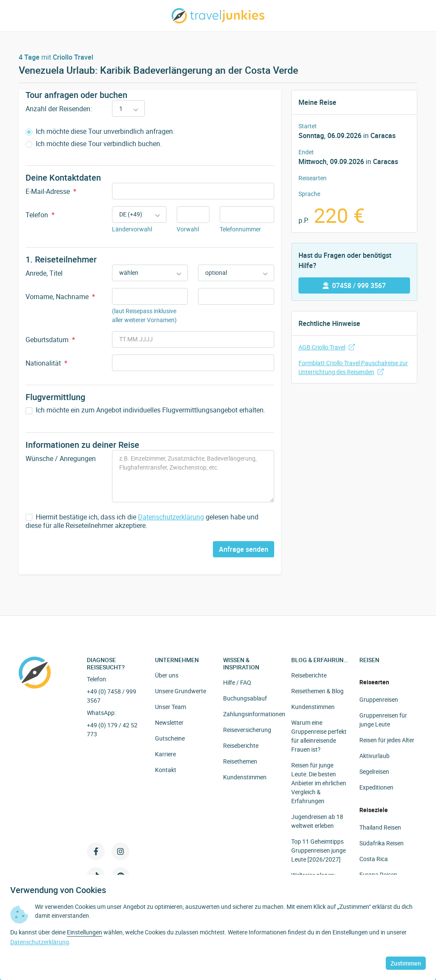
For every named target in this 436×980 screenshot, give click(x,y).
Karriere (165, 754)
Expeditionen (376, 787)
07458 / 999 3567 (354, 285)
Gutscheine (170, 738)
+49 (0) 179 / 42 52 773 (112, 729)
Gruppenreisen (379, 699)
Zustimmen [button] (406, 963)
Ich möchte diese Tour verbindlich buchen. (94, 144)
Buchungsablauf (245, 698)
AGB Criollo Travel (327, 347)
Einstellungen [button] (85, 932)
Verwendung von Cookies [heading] (58, 890)
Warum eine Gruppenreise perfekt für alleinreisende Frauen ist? (319, 736)
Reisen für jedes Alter (387, 740)
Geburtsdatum (50, 340)
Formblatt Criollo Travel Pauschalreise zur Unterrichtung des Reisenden (353, 367)
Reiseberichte (241, 745)
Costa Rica (374, 859)
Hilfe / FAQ (237, 682)
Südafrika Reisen (381, 843)
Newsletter (169, 722)
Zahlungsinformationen (254, 714)
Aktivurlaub (374, 756)
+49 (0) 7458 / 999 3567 (112, 696)
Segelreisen (374, 771)
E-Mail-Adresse (51, 191)
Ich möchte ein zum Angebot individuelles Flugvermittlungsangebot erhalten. (145, 410)
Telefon (40, 215)
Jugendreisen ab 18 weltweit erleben (317, 821)
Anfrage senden (244, 549)
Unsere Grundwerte (181, 691)
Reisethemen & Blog (317, 691)
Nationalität (46, 363)
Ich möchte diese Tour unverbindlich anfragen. (100, 131)
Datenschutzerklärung (171, 517)
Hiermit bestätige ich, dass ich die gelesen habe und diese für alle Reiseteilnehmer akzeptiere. (142, 522)
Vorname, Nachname (60, 297)
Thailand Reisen (380, 827)
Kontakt (166, 770)
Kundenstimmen (245, 777)
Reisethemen (240, 761)
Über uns (167, 675)
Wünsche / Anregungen (61, 458)
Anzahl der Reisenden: (59, 109)
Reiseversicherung (247, 730)
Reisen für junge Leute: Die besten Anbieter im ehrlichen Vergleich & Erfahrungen (319, 783)
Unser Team (171, 707)
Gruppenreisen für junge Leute (383, 720)
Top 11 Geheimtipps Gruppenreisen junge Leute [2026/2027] (318, 850)
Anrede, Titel (44, 273)
